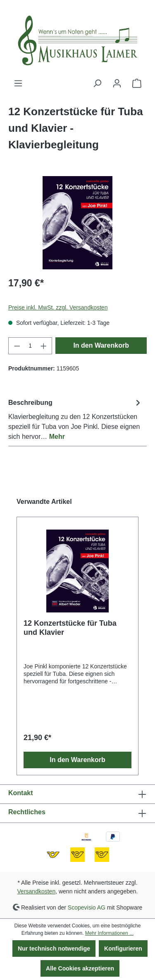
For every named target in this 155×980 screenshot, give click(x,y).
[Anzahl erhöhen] (44, 346)
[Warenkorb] (137, 83)
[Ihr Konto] (117, 83)
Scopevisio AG (87, 907)
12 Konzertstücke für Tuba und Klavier (70, 628)
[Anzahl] (30, 346)
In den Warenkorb (101, 345)
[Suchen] (97, 83)
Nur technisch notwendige (54, 949)
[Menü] (18, 83)
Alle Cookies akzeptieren (80, 968)
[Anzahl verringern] (17, 346)
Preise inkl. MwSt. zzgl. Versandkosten (58, 307)
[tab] (75, 419)
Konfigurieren (123, 949)
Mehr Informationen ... (109, 933)
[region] (77, 223)
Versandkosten (37, 891)
